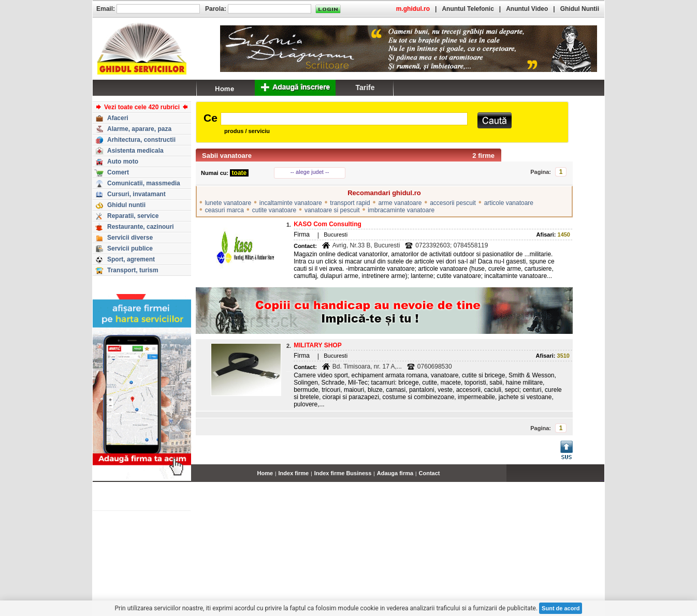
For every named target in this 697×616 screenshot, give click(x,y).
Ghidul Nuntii (580, 9)
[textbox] (344, 119)
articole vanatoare (509, 203)
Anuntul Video (527, 9)
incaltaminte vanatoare (291, 203)
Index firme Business (343, 473)
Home (265, 473)
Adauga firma (395, 473)
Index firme (294, 473)
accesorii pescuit (453, 203)
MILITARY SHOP (317, 345)
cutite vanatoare (274, 210)
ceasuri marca (224, 210)
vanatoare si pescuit (332, 210)
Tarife (365, 87)
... (602, 479)
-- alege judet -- (310, 172)
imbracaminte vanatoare (401, 210)
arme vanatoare (400, 203)
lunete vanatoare (228, 203)
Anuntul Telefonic (468, 9)
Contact (430, 473)
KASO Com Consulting (328, 224)
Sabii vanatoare (227, 156)
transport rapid (350, 203)
